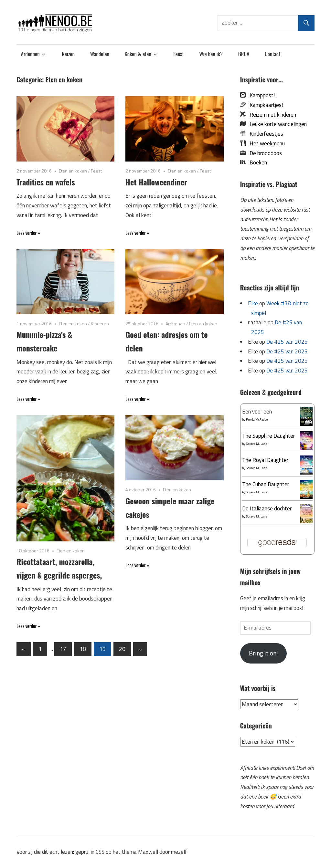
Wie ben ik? (211, 54)
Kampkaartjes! (264, 105)
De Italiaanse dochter (267, 508)
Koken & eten (138, 54)
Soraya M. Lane (256, 444)
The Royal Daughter (265, 460)
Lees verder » (28, 233)
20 (122, 649)
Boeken (256, 162)
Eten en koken (73, 171)
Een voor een (257, 412)
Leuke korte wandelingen (276, 124)
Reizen (68, 54)
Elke (253, 303)
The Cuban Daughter (266, 484)
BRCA (244, 54)
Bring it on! (263, 653)
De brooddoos (264, 153)
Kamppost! (260, 95)
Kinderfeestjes (264, 134)
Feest (178, 54)
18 (83, 649)
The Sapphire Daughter (268, 436)
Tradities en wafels (46, 182)
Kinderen (100, 324)
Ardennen (30, 54)
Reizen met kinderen (271, 115)
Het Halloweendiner (156, 182)
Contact (272, 54)
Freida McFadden (258, 419)
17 (63, 649)
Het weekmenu (265, 143)
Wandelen (100, 54)
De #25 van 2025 (287, 342)
